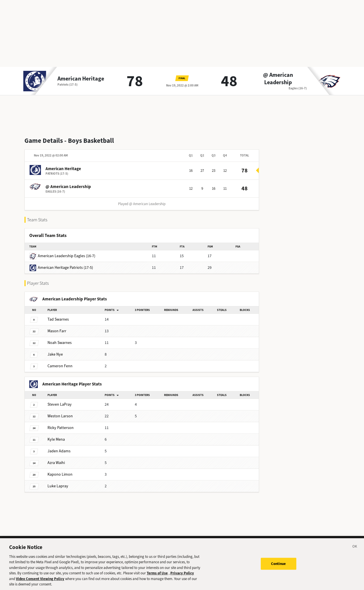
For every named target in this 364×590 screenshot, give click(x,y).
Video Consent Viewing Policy (40, 584)
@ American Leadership (278, 79)
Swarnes (58, 319)
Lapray (58, 486)
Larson (60, 416)
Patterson (61, 428)
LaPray (60, 404)
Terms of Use (157, 579)
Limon (60, 474)
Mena (56, 439)
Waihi (56, 463)
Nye (55, 354)
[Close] (355, 553)
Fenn (60, 366)
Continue (279, 569)
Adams (59, 451)
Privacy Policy (182, 579)
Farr (57, 331)
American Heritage (81, 79)
